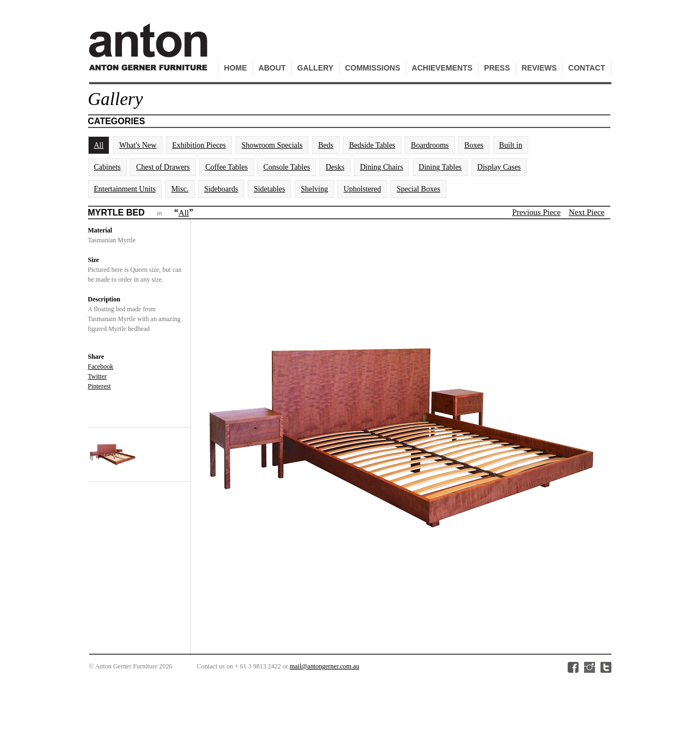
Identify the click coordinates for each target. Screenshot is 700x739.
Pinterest (100, 386)
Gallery (315, 68)
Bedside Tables (372, 145)
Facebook (101, 366)
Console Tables (286, 167)
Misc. (180, 189)
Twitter (97, 376)
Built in (511, 145)
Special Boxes (418, 189)
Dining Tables (440, 167)
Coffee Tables (226, 167)
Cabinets (107, 167)
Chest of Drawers (163, 167)
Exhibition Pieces (199, 145)
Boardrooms (430, 145)
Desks (335, 167)
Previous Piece (536, 212)
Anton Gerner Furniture (150, 53)
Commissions (373, 68)
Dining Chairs (381, 167)
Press (497, 68)
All (99, 145)
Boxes (474, 145)
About (272, 68)
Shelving (314, 189)
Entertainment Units (125, 189)
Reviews (539, 68)
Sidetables (270, 189)
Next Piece (587, 212)
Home (236, 68)
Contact (587, 68)
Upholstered (362, 189)
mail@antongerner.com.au (325, 666)
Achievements (442, 68)
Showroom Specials (272, 145)
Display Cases (499, 167)
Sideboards (221, 189)
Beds (326, 145)
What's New (138, 145)
